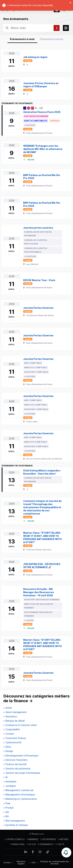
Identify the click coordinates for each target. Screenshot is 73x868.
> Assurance (10, 716)
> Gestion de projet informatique (22, 773)
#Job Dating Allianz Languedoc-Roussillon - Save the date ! (42, 472)
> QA (6, 812)
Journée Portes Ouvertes (38, 308)
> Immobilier (10, 782)
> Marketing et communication (20, 799)
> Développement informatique (21, 756)
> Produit (8, 808)
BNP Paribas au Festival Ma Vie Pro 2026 (42, 177)
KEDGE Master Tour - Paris (39, 280)
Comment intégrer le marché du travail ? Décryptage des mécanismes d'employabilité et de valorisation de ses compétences (42, 507)
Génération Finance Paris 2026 (42, 112)
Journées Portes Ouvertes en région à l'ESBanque (41, 85)
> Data (7, 747)
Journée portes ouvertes (38, 228)
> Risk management (14, 821)
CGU (33, 863)
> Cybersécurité (12, 742)
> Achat (8, 708)
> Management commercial (18, 790)
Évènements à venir (22, 39)
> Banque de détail (14, 721)
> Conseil (8, 734)
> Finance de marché (15, 764)
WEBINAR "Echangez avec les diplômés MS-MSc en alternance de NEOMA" (43, 149)
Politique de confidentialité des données (55, 863)
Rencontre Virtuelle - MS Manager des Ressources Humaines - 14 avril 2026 (39, 592)
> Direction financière (15, 760)
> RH (6, 816)
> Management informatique (19, 795)
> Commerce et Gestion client (20, 725)
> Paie (7, 803)
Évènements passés (52, 39)
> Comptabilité (12, 729)
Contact (7, 863)
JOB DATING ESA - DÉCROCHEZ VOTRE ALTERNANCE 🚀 (42, 566)
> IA (5, 777)
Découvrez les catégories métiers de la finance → (36, 698)
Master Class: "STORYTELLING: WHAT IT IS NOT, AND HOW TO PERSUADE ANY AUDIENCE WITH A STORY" (42, 537)
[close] (71, 3)
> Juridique (10, 786)
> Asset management (15, 712)
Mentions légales (21, 863)
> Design (8, 751)
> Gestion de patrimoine (17, 769)
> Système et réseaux (16, 825)
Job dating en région (35, 57)
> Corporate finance (15, 738)
